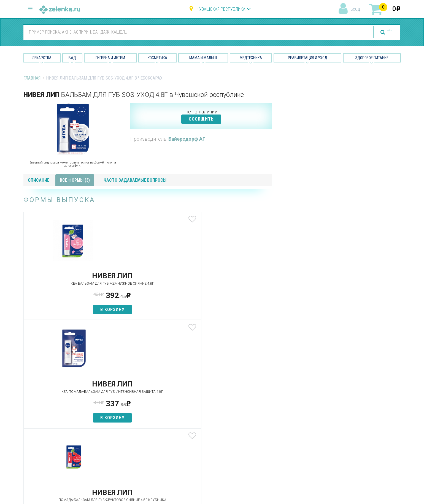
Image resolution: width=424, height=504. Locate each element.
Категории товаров (140, 408)
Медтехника (251, 58)
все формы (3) (75, 180)
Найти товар (132, 417)
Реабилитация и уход (308, 58)
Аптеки (127, 398)
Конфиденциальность (270, 456)
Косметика (157, 58)
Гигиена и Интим (110, 58)
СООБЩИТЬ (201, 119)
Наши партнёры (264, 408)
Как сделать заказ (139, 437)
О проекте (258, 398)
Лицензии (258, 417)
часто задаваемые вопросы (135, 180)
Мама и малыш (203, 58)
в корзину (64, 314)
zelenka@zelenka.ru (43, 430)
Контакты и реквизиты (271, 427)
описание (39, 180)
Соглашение (261, 446)
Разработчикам (264, 437)
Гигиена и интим (200, 417)
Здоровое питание (372, 58)
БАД (72, 58)
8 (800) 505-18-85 (57, 397)
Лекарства (42, 58)
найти (379, 32)
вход (355, 9)
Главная (32, 78)
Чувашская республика (221, 9)
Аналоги (128, 427)
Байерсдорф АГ (187, 139)
